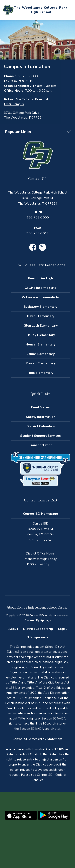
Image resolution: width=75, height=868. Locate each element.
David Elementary (41, 316)
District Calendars (41, 426)
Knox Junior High (41, 278)
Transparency (38, 637)
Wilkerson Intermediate (40, 297)
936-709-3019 (38, 233)
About (13, 629)
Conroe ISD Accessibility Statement (38, 739)
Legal (62, 629)
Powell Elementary (41, 363)
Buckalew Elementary (40, 307)
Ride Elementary (41, 373)
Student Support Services (40, 436)
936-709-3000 (38, 217)
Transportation (41, 445)
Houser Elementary (40, 344)
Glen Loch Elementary (41, 326)
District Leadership (38, 629)
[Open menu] (70, 10)
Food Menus (40, 407)
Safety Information (40, 417)
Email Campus (14, 104)
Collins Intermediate (41, 288)
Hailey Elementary (41, 335)
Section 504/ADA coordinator (40, 729)
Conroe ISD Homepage (40, 514)
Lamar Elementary (41, 354)
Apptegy (46, 620)
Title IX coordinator (49, 724)
